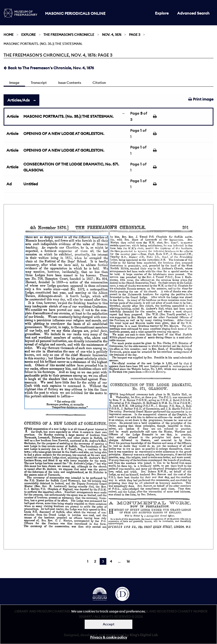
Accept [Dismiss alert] (109, 624)
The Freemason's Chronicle (69, 35)
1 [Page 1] (88, 561)
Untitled (31, 184)
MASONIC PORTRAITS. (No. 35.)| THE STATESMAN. (68, 116)
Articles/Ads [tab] (18, 100)
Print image (201, 99)
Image (14, 83)
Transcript (39, 83)
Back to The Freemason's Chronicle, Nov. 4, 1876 (49, 68)
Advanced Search (193, 13)
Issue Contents (70, 83)
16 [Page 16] (128, 561)
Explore (162, 13)
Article (13, 116)
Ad (9, 184)
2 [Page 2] (95, 561)
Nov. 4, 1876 (112, 35)
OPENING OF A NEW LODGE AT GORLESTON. (64, 133)
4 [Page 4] (111, 561)
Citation (99, 83)
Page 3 (135, 35)
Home (9, 35)
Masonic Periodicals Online (75, 13)
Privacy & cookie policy (109, 637)
